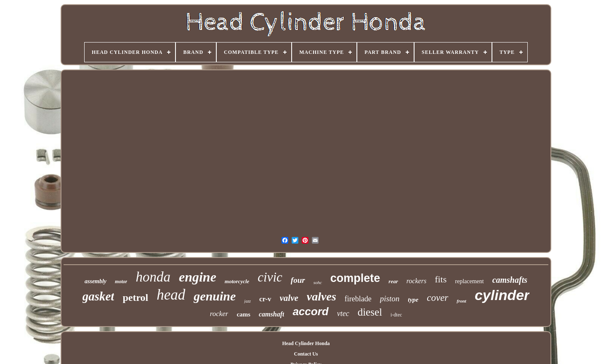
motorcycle (237, 281)
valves (322, 296)
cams (243, 314)
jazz (247, 301)
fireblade (358, 299)
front (461, 301)
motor (121, 282)
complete (355, 278)
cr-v (265, 299)
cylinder (502, 295)
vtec (343, 314)
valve (289, 298)
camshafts (510, 280)
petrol (135, 298)
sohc (318, 282)
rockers (416, 281)
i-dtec (396, 315)
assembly (96, 281)
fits (441, 279)
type (413, 300)
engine (198, 277)
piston (390, 299)
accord (310, 311)
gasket (98, 296)
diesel (370, 312)
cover (437, 298)
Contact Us (306, 354)
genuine (215, 296)
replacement (469, 281)
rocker (219, 314)
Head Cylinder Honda (306, 343)
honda (153, 277)
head (171, 295)
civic (270, 277)
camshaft (271, 314)
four (298, 280)
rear (393, 281)
